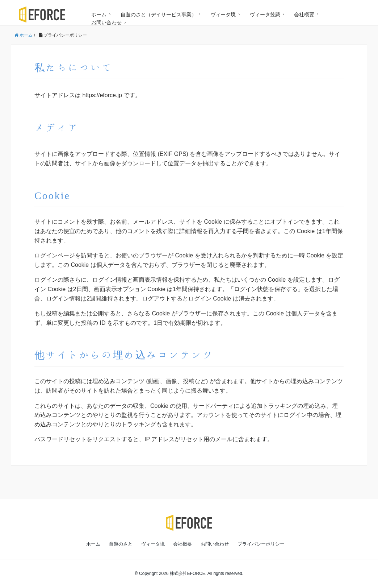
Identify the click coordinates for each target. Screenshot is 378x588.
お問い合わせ (106, 22)
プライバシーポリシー (261, 544)
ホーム (99, 15)
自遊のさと (121, 544)
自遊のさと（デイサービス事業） (159, 15)
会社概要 (304, 15)
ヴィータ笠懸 (265, 15)
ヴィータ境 (223, 15)
